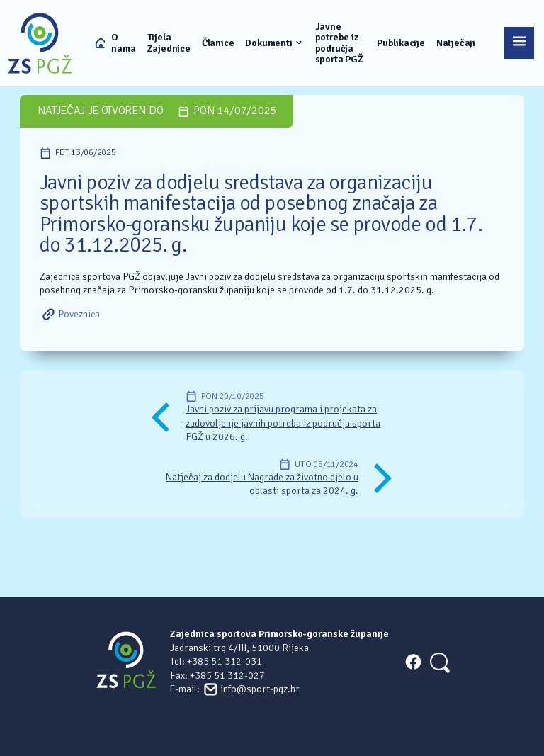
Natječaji (456, 43)
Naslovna (99, 43)
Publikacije (401, 43)
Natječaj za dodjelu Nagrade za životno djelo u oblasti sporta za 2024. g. (262, 484)
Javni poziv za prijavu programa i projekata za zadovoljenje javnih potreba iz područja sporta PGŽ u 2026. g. (283, 423)
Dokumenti (274, 43)
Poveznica (79, 314)
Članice (218, 43)
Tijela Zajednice (169, 43)
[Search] (439, 661)
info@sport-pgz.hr (260, 689)
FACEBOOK (413, 662)
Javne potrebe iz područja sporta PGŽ (339, 43)
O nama (123, 43)
